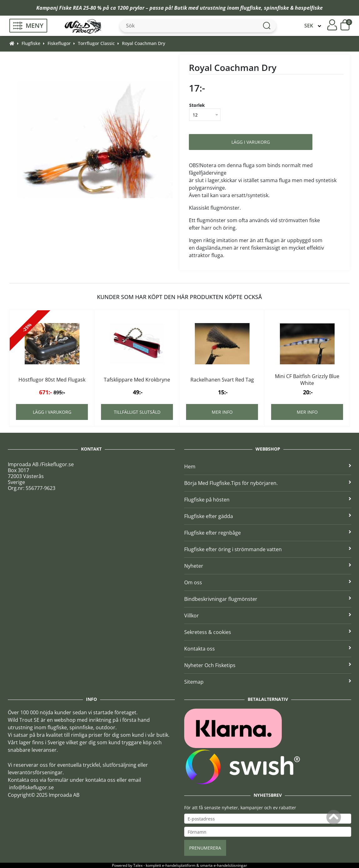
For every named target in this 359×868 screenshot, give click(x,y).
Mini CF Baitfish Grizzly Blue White (307, 380)
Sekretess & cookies (268, 632)
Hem (268, 466)
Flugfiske (31, 43)
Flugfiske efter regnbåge (268, 533)
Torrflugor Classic (96, 43)
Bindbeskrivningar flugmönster (268, 599)
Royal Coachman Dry (144, 43)
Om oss (268, 582)
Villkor (268, 616)
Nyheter (268, 566)
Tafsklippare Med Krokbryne (137, 380)
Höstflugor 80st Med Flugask (52, 380)
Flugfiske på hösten (268, 500)
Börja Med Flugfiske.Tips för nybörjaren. (268, 483)
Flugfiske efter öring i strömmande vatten (268, 549)
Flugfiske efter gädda (268, 516)
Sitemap (268, 682)
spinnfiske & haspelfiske (293, 8)
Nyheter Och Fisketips (268, 665)
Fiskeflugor (59, 43)
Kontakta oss (268, 649)
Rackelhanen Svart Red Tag (222, 380)
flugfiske (251, 8)
